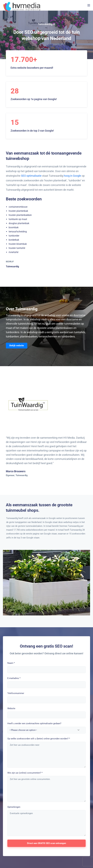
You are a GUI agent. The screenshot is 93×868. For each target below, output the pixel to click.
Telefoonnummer (16, 693)
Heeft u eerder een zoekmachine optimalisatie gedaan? (34, 723)
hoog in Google (72, 176)
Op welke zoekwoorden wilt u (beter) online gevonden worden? (39, 739)
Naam (11, 663)
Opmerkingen (14, 807)
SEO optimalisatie (31, 176)
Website (11, 708)
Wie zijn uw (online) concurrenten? (25, 773)
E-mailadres (14, 678)
